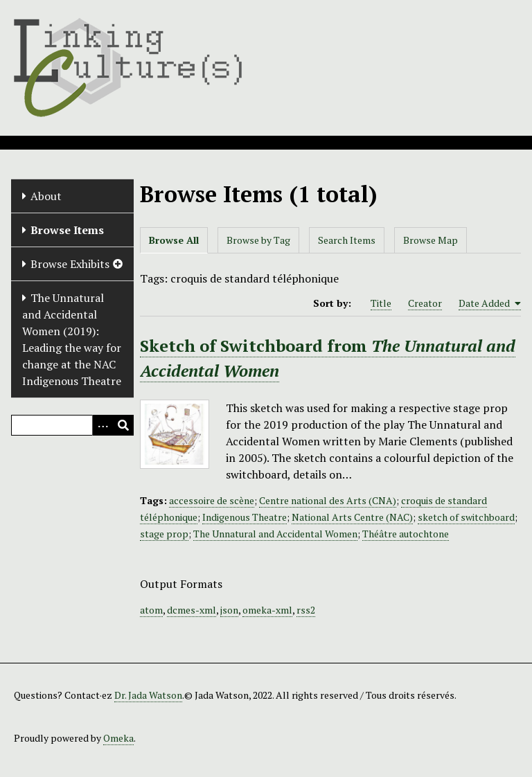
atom (151, 610)
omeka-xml (267, 610)
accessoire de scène (212, 500)
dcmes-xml (192, 610)
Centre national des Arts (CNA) (328, 500)
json (229, 610)
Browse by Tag (258, 240)
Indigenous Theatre (245, 517)
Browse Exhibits (70, 264)
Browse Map (431, 240)
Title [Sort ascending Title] (381, 303)
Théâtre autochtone (406, 534)
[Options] (103, 425)
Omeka (118, 738)
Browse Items (67, 230)
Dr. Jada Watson (148, 695)
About (46, 196)
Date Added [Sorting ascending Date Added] (490, 303)
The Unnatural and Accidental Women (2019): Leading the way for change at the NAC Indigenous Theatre (72, 339)
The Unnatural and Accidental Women (275, 534)
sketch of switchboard (466, 517)
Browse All (174, 240)
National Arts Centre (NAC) (352, 517)
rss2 (306, 610)
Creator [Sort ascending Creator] (425, 303)
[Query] (72, 425)
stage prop (164, 534)
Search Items (347, 240)
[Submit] (123, 425)
